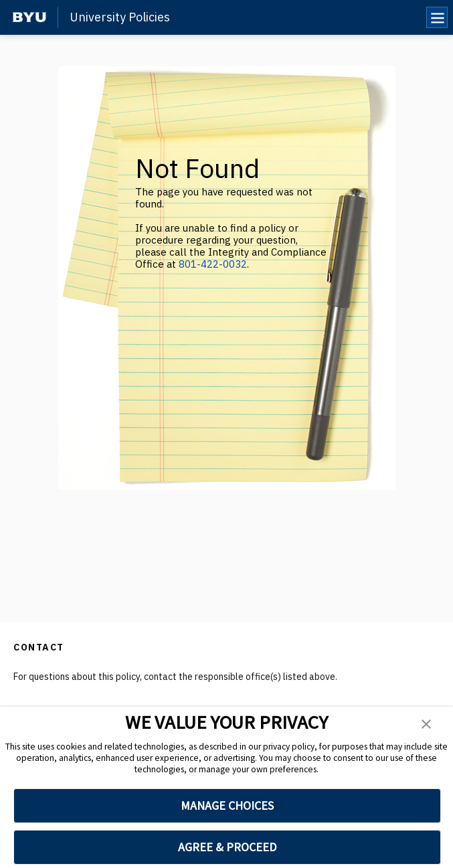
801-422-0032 (213, 264)
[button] (426, 724)
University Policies (120, 17)
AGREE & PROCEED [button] (227, 847)
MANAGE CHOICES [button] (227, 805)
